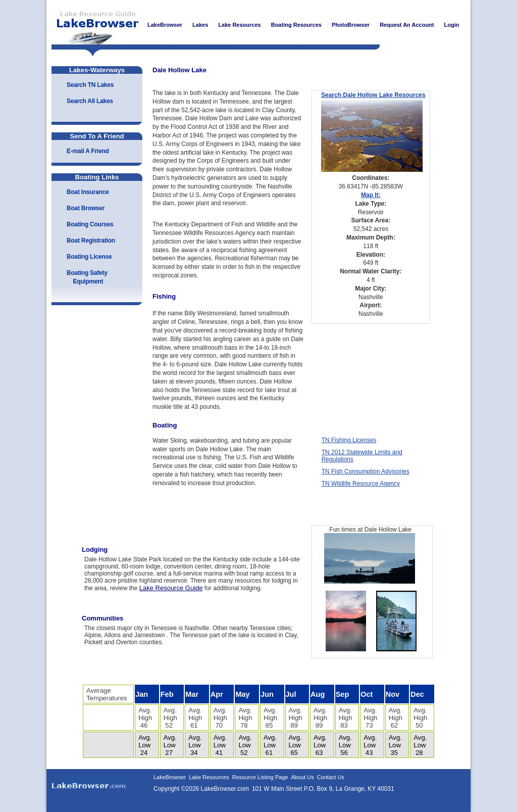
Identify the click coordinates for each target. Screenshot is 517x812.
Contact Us (331, 777)
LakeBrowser (94, 25)
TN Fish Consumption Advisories (366, 471)
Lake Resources (209, 777)
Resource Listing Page (260, 777)
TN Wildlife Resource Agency (361, 484)
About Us (302, 777)
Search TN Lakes (90, 85)
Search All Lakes (90, 101)
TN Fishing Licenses (349, 440)
